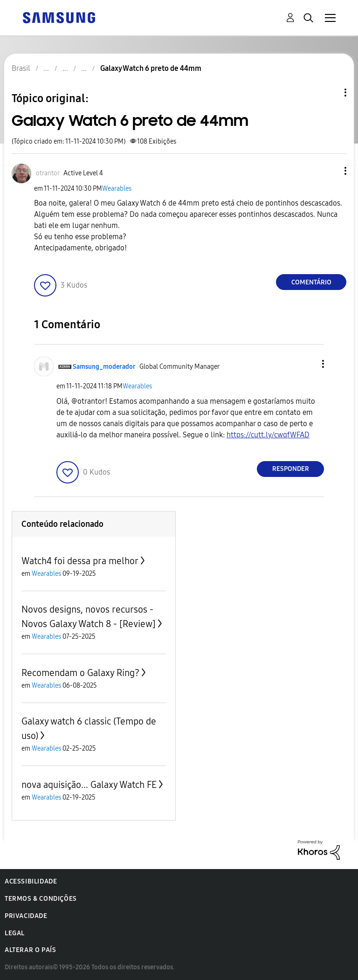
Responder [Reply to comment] (291, 469)
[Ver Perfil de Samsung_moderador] (104, 367)
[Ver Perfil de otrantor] (48, 173)
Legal (15, 933)
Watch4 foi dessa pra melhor (80, 561)
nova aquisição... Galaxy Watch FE (89, 785)
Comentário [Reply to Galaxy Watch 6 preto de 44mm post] (311, 282)
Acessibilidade (31, 881)
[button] (330, 171)
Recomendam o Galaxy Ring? (80, 673)
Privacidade (26, 916)
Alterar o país (30, 950)
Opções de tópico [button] (330, 93)
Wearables (117, 189)
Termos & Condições (41, 899)
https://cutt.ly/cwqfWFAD (268, 435)
